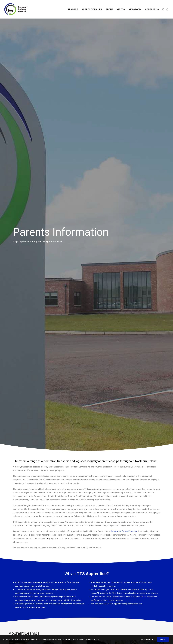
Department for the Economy (124, 141)
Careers (54, 620)
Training (54, 595)
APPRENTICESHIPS (92, 9)
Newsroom (56, 609)
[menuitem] (73, 9)
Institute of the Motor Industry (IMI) (45, 337)
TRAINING (73, 9)
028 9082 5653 (22, 606)
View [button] (33, 298)
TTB (53, 602)
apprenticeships (76, 356)
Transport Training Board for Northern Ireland (108, 363)
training (109, 356)
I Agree (163, 639)
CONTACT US (152, 9)
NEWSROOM (135, 9)
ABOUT (109, 9)
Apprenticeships (58, 598)
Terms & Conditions (98, 598)
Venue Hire (56, 613)
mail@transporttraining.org (27, 609)
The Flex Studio (66, 632)
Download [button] (24, 568)
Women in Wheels (59, 606)
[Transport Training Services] (16, 9)
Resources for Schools (61, 616)
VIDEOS (121, 9)
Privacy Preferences (147, 639)
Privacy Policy (95, 602)
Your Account (95, 595)
